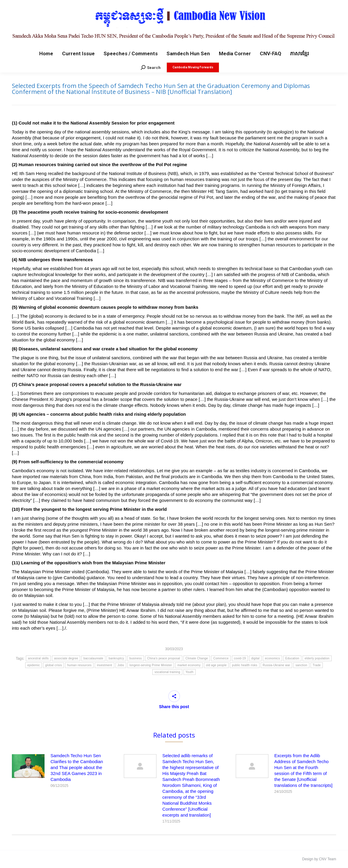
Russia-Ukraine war (277, 665)
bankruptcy (116, 658)
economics (272, 658)
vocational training (167, 672)
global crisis (53, 665)
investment (104, 665)
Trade (317, 665)
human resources (79, 665)
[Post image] (28, 766)
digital (255, 658)
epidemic (34, 665)
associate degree (66, 658)
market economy (189, 665)
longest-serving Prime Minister (151, 665)
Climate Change (197, 658)
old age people (216, 665)
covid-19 (240, 658)
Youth (190, 672)
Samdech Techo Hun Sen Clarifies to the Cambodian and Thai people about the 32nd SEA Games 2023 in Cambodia (77, 767)
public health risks (245, 665)
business (136, 658)
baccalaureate (93, 658)
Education (292, 658)
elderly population (317, 658)
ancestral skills (38, 658)
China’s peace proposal (164, 658)
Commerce (221, 658)
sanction (301, 665)
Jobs (121, 665)
